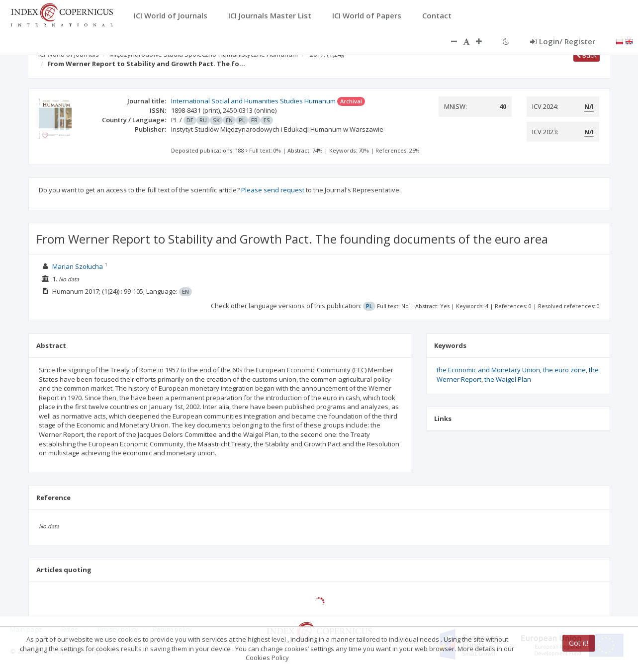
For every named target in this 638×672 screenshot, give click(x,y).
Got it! (579, 643)
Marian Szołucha (78, 266)
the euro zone (564, 370)
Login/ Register (563, 41)
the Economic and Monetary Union (488, 370)
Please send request (273, 190)
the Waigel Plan (508, 379)
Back (587, 55)
